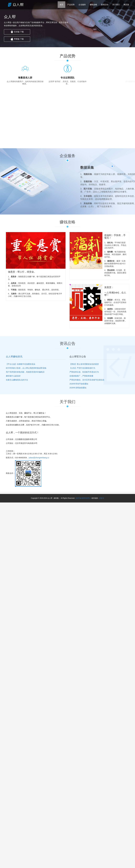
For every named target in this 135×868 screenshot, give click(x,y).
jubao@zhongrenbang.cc (39, 458)
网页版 (126, 5)
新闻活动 (105, 5)
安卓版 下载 (17, 32)
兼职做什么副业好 (13, 376)
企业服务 (82, 5)
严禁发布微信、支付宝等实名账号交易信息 (87, 380)
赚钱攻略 (93, 5)
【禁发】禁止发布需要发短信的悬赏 (84, 364)
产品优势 (71, 5)
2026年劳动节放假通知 (79, 384)
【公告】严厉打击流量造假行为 (82, 368)
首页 (61, 5)
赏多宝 (102, 498)
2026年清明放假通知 (78, 388)
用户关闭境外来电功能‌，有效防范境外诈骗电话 (25, 372)
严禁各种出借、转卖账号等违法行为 (84, 372)
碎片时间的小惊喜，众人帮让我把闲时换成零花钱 (26, 368)
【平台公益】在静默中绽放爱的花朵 (21, 364)
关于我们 (116, 5)
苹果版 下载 (17, 39)
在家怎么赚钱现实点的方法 (17, 380)
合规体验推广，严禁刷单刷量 (81, 376)
